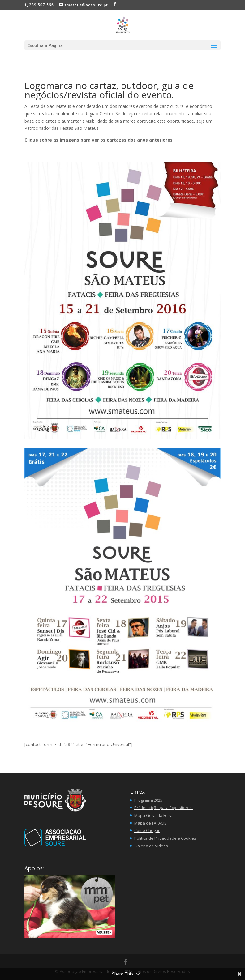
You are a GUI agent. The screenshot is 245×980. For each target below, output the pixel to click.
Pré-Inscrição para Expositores (163, 808)
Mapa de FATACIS (150, 823)
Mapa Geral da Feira (153, 815)
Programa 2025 (148, 800)
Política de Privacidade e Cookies (165, 838)
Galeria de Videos (151, 846)
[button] (70, 906)
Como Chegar (147, 830)
